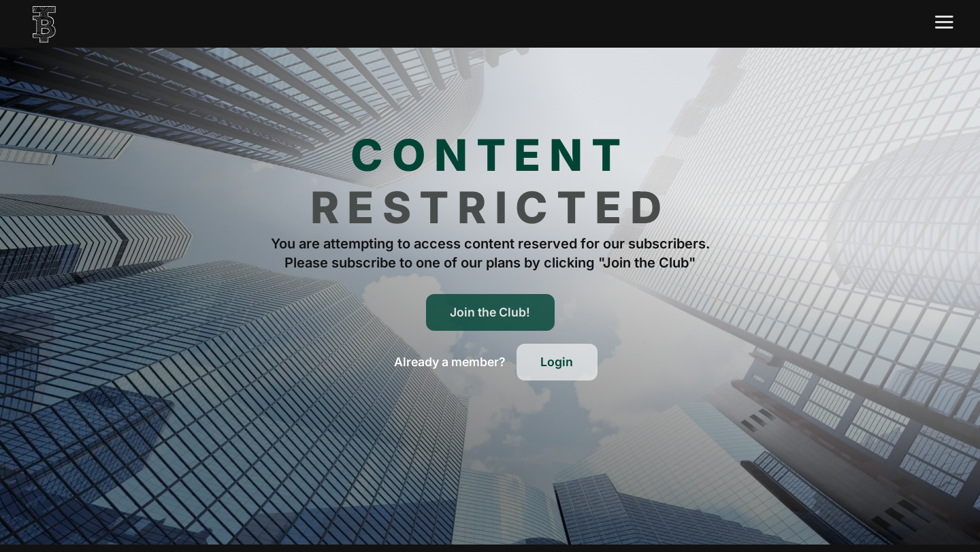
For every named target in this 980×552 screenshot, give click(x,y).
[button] (450, 362)
